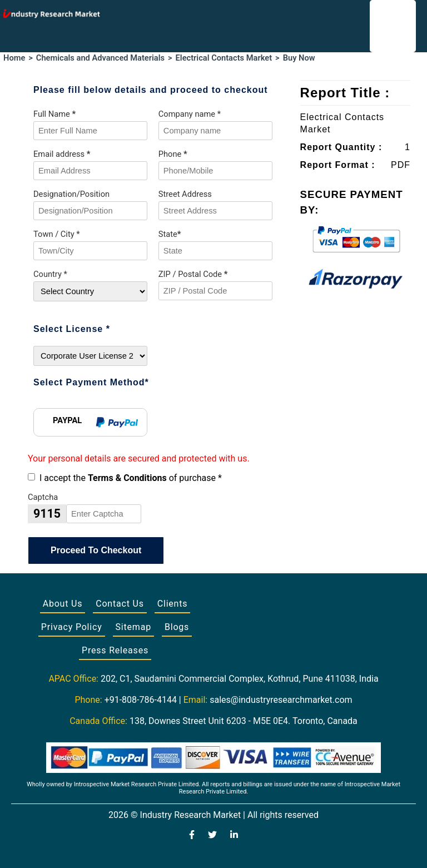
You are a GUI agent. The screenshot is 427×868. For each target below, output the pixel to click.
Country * (50, 274)
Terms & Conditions (127, 478)
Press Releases (115, 650)
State (170, 234)
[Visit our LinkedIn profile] (234, 836)
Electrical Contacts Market (224, 58)
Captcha (43, 497)
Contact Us (120, 604)
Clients (173, 604)
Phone (173, 154)
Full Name (54, 114)
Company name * (190, 114)
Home (14, 58)
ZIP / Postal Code (193, 274)
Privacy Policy (72, 627)
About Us (63, 604)
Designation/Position (71, 194)
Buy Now (299, 58)
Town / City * (57, 234)
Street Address (185, 194)
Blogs (177, 627)
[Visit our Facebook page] (192, 836)
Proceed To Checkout (96, 550)
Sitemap (133, 627)
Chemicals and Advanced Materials (100, 58)
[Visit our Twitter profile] (212, 836)
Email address (62, 154)
